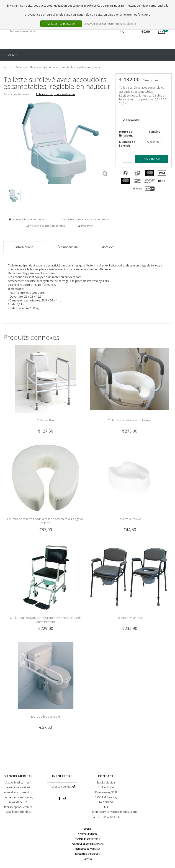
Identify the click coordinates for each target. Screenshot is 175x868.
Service (88, 859)
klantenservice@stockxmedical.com (114, 812)
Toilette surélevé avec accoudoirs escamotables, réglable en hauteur (58, 67)
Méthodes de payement (87, 849)
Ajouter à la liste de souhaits (29, 219)
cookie (87, 829)
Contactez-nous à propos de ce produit (86, 219)
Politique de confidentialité (87, 844)
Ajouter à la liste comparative (48, 226)
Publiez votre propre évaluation (55, 94)
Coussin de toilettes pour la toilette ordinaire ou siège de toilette (45, 521)
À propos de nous (87, 834)
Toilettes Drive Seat (130, 618)
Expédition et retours (87, 854)
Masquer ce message (61, 24)
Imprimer (87, 226)
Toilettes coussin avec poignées (130, 420)
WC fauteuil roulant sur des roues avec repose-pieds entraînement (45, 620)
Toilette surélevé (130, 519)
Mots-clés (108, 247)
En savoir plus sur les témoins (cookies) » (110, 24)
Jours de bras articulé (46, 716)
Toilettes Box (46, 420)
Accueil (8, 67)
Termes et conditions (88, 839)
